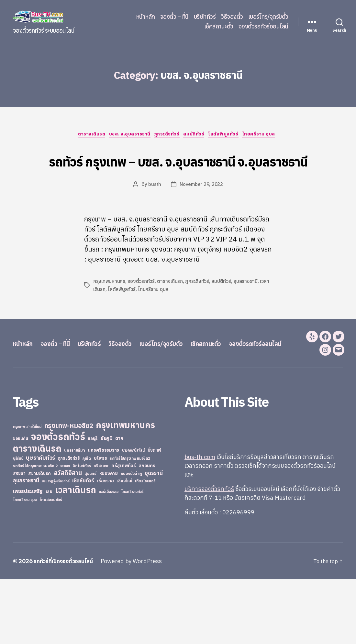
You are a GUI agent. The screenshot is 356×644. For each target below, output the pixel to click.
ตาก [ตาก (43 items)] (119, 503)
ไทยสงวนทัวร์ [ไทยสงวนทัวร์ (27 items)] (51, 564)
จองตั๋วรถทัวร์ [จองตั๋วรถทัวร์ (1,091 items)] (58, 501)
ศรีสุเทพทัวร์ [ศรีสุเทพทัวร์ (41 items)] (124, 530)
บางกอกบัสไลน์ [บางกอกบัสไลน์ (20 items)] (133, 515)
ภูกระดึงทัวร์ (167, 135)
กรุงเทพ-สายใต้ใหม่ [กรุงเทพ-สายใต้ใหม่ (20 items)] (27, 491)
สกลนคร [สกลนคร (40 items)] (147, 530)
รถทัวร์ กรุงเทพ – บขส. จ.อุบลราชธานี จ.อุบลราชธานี (178, 172)
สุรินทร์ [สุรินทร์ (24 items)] (90, 538)
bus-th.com (200, 522)
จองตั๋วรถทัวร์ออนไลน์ (263, 27)
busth (153, 209)
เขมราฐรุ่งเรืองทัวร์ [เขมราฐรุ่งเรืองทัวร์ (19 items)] (56, 546)
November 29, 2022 (201, 209)
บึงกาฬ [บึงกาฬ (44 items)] (155, 515)
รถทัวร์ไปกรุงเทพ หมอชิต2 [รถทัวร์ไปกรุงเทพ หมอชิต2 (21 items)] (130, 523)
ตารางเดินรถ (84, 135)
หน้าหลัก (145, 17)
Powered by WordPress (137, 626)
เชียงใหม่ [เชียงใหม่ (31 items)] (124, 546)
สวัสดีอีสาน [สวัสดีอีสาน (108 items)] (68, 537)
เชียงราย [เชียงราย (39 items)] (106, 545)
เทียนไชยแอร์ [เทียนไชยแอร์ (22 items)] (145, 546)
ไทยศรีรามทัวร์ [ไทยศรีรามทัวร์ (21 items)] (132, 556)
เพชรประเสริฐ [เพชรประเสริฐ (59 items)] (28, 556)
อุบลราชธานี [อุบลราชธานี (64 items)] (26, 545)
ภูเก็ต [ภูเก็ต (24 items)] (87, 523)
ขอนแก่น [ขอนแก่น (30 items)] (20, 503)
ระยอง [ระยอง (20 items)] (65, 531)
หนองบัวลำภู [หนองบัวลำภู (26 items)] (131, 538)
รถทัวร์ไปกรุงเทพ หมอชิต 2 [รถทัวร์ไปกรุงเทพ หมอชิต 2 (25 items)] (35, 530)
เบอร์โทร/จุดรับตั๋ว (268, 17)
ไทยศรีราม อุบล (269, 135)
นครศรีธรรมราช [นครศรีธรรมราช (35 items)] (103, 515)
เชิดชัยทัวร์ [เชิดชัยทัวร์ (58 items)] (83, 545)
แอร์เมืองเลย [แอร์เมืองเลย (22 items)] (108, 556)
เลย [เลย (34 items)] (49, 556)
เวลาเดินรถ (104, 314)
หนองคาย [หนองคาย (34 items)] (109, 538)
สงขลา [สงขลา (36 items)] (19, 538)
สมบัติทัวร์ (198, 135)
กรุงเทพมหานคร (110, 306)
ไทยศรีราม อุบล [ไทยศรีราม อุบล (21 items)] (25, 564)
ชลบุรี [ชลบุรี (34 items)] (93, 503)
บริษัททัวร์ (205, 17)
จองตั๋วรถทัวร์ (142, 306)
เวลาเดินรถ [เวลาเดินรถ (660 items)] (76, 554)
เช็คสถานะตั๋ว (219, 27)
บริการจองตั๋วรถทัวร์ (209, 554)
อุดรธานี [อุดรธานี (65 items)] (154, 537)
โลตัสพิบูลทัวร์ (231, 135)
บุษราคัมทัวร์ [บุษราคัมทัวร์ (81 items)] (40, 522)
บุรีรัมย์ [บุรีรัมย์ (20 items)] (18, 523)
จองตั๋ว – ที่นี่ (174, 17)
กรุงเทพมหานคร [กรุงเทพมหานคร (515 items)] (126, 490)
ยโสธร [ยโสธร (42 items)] (100, 523)
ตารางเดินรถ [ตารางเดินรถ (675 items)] (37, 513)
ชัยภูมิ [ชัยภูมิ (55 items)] (107, 503)
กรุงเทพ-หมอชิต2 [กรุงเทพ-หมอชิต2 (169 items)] (69, 490)
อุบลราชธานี (248, 306)
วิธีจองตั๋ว (232, 17)
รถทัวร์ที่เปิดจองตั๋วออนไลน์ (66, 626)
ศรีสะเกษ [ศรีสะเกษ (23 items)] (101, 530)
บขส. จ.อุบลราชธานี (126, 135)
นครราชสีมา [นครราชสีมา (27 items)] (75, 515)
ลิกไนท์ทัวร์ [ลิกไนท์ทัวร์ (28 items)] (82, 530)
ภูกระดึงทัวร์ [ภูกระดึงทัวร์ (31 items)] (69, 523)
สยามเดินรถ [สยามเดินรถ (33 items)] (39, 538)
